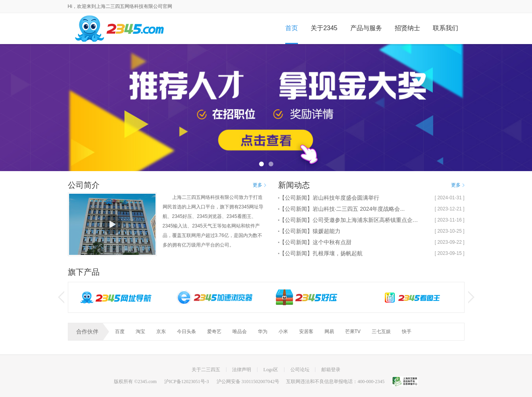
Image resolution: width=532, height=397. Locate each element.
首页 (292, 28)
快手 (407, 331)
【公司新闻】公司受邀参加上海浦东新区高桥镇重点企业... (351, 220)
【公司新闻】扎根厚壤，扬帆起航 (321, 253)
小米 (283, 331)
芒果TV (353, 331)
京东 (161, 331)
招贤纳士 (407, 28)
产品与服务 (366, 28)
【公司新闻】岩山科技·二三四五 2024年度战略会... (342, 209)
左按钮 (61, 297)
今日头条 (186, 331)
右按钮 (471, 297)
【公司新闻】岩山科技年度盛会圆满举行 (329, 198)
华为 (263, 331)
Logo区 (271, 370)
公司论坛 (300, 370)
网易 (329, 331)
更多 (259, 185)
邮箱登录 (331, 370)
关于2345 (324, 28)
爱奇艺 (214, 331)
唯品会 (240, 331)
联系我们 (446, 28)
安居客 (306, 331)
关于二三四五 (206, 370)
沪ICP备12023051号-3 (187, 382)
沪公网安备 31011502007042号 (248, 382)
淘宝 (140, 331)
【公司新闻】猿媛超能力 (310, 231)
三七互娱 (381, 331)
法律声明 (242, 370)
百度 (120, 331)
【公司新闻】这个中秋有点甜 (315, 242)
